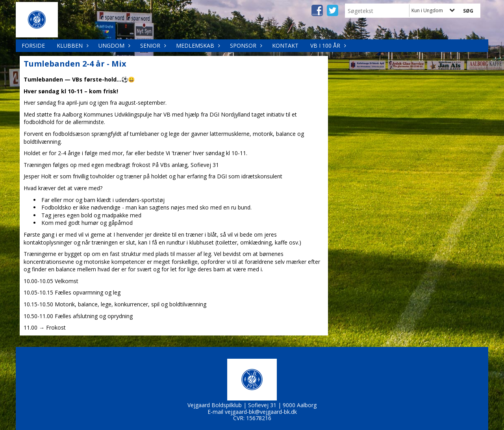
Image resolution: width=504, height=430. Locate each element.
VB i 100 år (327, 45)
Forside (33, 45)
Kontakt (285, 45)
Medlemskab (197, 45)
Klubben (72, 45)
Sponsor (245, 45)
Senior (152, 45)
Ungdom (113, 45)
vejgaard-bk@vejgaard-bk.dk (261, 412)
